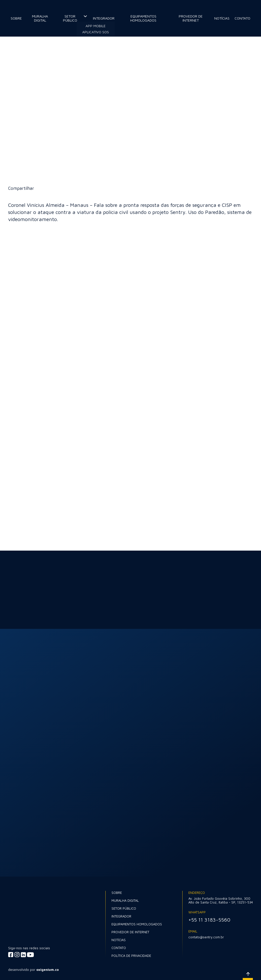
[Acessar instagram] (17, 955)
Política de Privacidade (131, 956)
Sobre (16, 18)
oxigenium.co (47, 970)
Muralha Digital (40, 18)
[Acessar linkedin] (23, 955)
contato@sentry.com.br (206, 937)
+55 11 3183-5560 (209, 920)
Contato (242, 18)
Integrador (104, 18)
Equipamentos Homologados (143, 18)
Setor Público (70, 18)
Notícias (222, 18)
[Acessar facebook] (11, 955)
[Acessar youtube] (30, 955)
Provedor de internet (191, 18)
